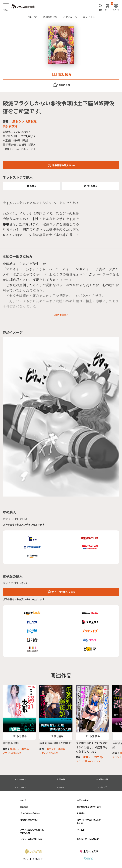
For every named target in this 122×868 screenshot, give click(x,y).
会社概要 (24, 807)
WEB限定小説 (50, 17)
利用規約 (81, 813)
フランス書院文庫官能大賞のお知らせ (32, 831)
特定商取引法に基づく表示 (89, 807)
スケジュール (70, 17)
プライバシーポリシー (30, 813)
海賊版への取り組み (29, 820)
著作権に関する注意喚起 (88, 839)
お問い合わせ (83, 800)
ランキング (102, 787)
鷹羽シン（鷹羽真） (26, 121)
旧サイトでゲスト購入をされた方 (89, 821)
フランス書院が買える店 (31, 839)
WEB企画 (81, 830)
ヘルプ (23, 800)
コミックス (89, 17)
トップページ (20, 779)
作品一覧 (32, 17)
